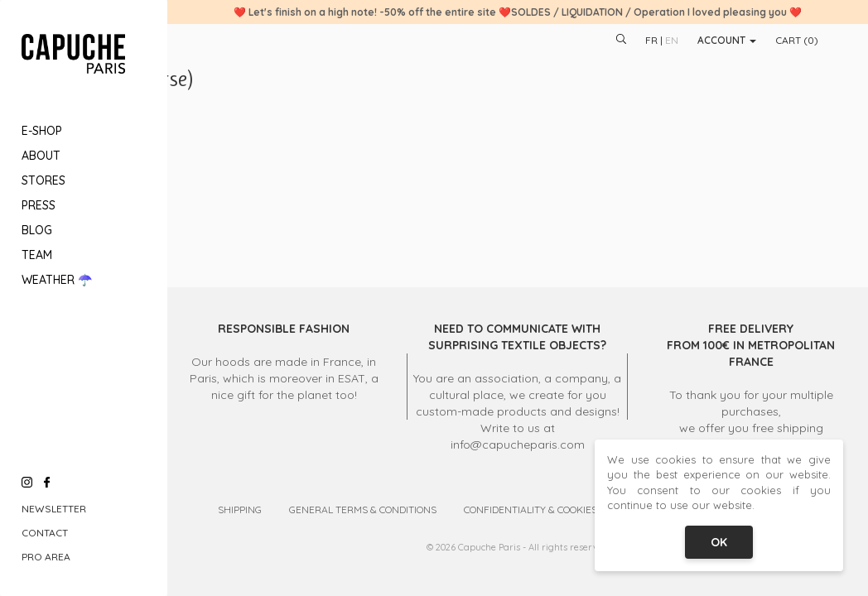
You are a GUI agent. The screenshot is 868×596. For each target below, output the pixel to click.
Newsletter (54, 509)
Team (37, 255)
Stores (43, 180)
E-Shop (42, 131)
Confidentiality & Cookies (530, 509)
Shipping (240, 509)
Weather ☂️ (57, 280)
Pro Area (46, 557)
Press (39, 205)
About (41, 156)
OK (719, 542)
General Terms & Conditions (363, 509)
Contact (45, 533)
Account (727, 40)
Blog (37, 230)
